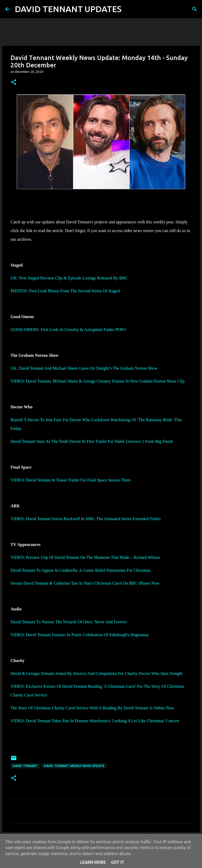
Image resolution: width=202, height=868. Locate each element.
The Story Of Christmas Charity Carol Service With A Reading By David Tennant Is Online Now (92, 708)
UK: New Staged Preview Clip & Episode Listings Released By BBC (69, 278)
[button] (14, 82)
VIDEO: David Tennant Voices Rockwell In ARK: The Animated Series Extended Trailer (86, 519)
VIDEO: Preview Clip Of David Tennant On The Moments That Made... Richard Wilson (85, 557)
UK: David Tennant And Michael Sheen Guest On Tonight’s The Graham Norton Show (84, 368)
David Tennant (25, 766)
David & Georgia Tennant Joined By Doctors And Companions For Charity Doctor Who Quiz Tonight (97, 673)
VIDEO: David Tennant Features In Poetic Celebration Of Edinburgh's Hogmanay (80, 635)
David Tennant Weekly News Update (74, 766)
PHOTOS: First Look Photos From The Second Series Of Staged (65, 291)
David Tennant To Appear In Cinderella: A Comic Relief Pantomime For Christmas (81, 570)
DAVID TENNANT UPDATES (68, 9)
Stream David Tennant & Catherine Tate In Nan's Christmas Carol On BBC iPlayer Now (85, 583)
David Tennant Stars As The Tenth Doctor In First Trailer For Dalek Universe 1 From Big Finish (92, 441)
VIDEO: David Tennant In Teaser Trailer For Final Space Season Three (71, 480)
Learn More (93, 862)
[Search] (129, 9)
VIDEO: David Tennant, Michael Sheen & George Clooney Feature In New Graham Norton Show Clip (98, 381)
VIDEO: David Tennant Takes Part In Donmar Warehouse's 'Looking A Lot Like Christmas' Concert (95, 721)
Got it (117, 862)
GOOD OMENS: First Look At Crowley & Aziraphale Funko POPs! (68, 330)
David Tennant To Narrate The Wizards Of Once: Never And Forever (69, 622)
